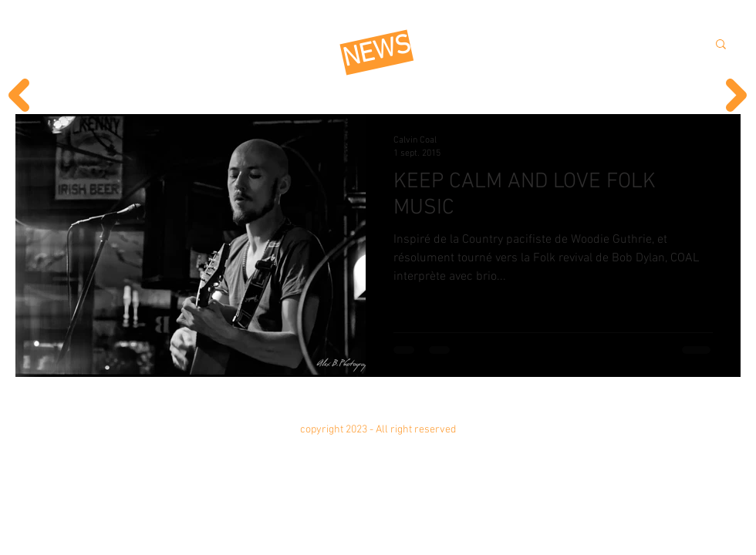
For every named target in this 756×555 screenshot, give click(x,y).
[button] (721, 45)
